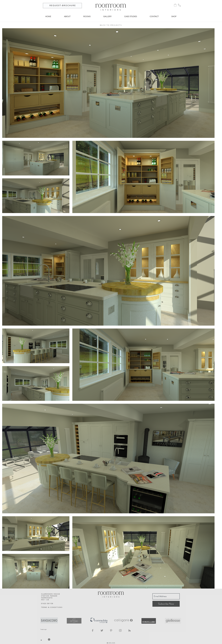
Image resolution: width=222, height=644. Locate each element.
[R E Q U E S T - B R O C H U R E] (62, 6)
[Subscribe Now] (166, 604)
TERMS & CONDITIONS (52, 607)
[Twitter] (102, 630)
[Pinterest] (111, 630)
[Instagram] (120, 630)
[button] (175, 5)
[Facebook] (93, 630)
